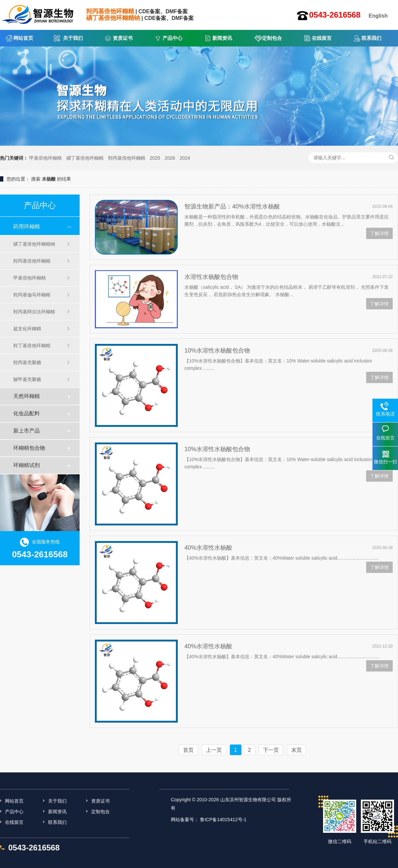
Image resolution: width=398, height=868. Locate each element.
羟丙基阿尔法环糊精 (34, 312)
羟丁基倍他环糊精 (32, 346)
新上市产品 (27, 431)
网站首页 (23, 38)
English (378, 16)
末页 (297, 750)
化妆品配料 (27, 413)
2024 (185, 158)
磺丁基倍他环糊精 (85, 158)
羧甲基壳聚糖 (27, 379)
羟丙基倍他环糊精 (127, 158)
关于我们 (73, 38)
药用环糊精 (27, 227)
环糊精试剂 (27, 465)
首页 (188, 750)
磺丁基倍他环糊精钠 (34, 244)
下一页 (271, 750)
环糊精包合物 (29, 448)
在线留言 (322, 38)
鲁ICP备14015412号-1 (223, 820)
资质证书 (123, 38)
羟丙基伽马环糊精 (32, 295)
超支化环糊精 (27, 329)
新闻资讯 (222, 38)
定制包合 (272, 38)
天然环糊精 (27, 396)
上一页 (214, 750)
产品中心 (172, 38)
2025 (155, 158)
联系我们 (371, 38)
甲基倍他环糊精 (45, 158)
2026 (170, 158)
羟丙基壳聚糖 (27, 362)
